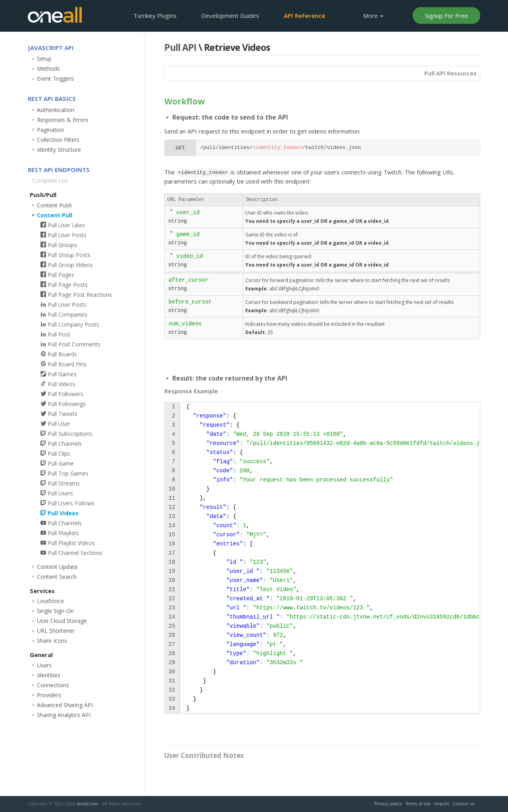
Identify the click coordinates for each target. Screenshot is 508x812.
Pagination (51, 130)
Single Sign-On (55, 611)
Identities (49, 675)
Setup (44, 59)
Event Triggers (55, 78)
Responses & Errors (63, 120)
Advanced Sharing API (65, 705)
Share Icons (52, 641)
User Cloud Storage (62, 621)
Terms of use (418, 804)
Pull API (180, 47)
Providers (49, 695)
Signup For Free (446, 15)
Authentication (56, 110)
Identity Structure (59, 150)
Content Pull (55, 215)
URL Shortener (56, 631)
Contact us (464, 804)
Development (230, 15)
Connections (53, 685)
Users (44, 665)
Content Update (57, 567)
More (373, 15)
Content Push (54, 205)
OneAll (55, 15)
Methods (48, 69)
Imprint (442, 804)
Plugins (155, 15)
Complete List (50, 181)
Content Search (57, 577)
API (304, 15)
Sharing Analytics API (64, 715)
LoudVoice (50, 601)
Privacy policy (388, 804)
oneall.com (88, 804)
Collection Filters (58, 140)
